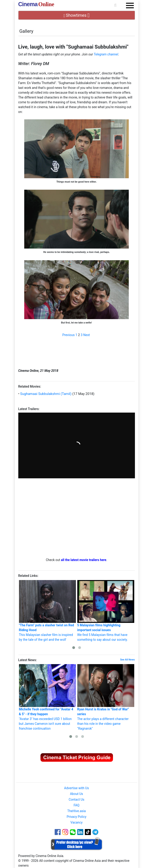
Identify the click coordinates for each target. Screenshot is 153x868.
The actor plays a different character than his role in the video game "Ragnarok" (106, 697)
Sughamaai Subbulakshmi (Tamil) (46, 394)
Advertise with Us (76, 788)
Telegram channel (106, 54)
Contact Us (76, 800)
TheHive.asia (76, 811)
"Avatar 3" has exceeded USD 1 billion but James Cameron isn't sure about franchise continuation (47, 697)
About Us (76, 794)
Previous (69, 335)
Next (87, 335)
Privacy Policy (76, 817)
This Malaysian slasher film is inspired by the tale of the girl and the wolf (47, 611)
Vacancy (76, 822)
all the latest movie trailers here (84, 560)
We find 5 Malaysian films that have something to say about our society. (106, 611)
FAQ (76, 805)
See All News (127, 660)
